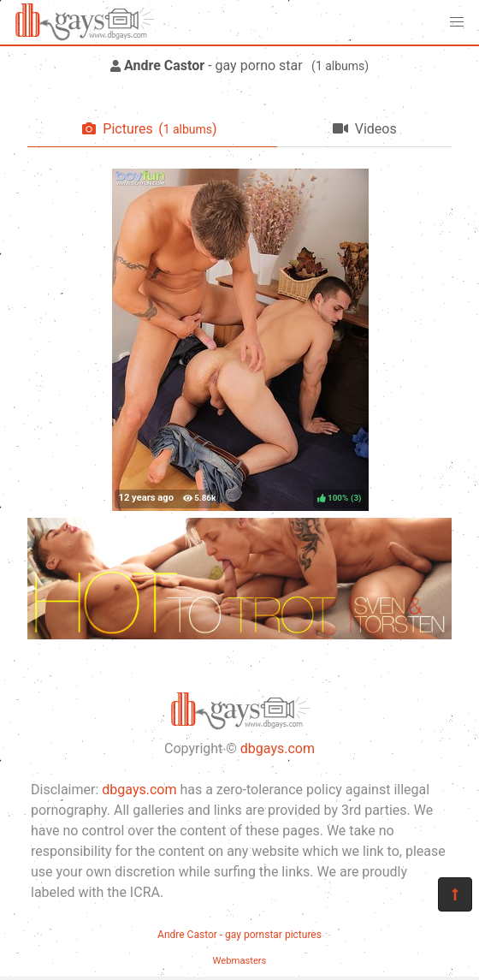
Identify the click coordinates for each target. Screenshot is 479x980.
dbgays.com (278, 748)
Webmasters (240, 961)
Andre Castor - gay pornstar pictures (239, 935)
